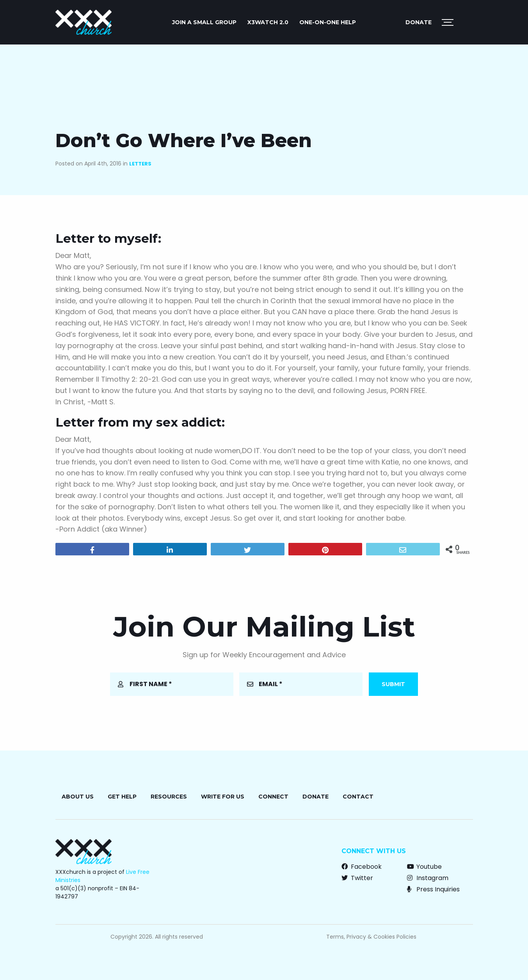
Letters (140, 164)
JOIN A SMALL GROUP (204, 22)
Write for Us (223, 797)
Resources (169, 797)
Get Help (122, 797)
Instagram (428, 878)
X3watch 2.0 (268, 22)
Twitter (357, 878)
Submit (393, 684)
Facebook (362, 867)
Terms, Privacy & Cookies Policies (371, 937)
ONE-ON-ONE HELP (328, 22)
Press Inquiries (433, 889)
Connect (273, 797)
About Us (78, 797)
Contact (358, 797)
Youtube (424, 867)
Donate (419, 22)
